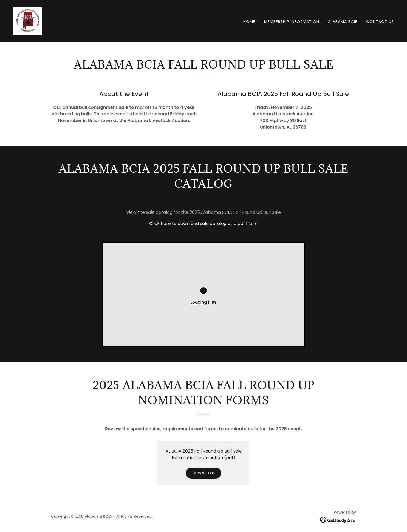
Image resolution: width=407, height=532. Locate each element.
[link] (28, 20)
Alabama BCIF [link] (343, 22)
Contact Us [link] (380, 22)
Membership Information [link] (292, 22)
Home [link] (249, 22)
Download (204, 473)
